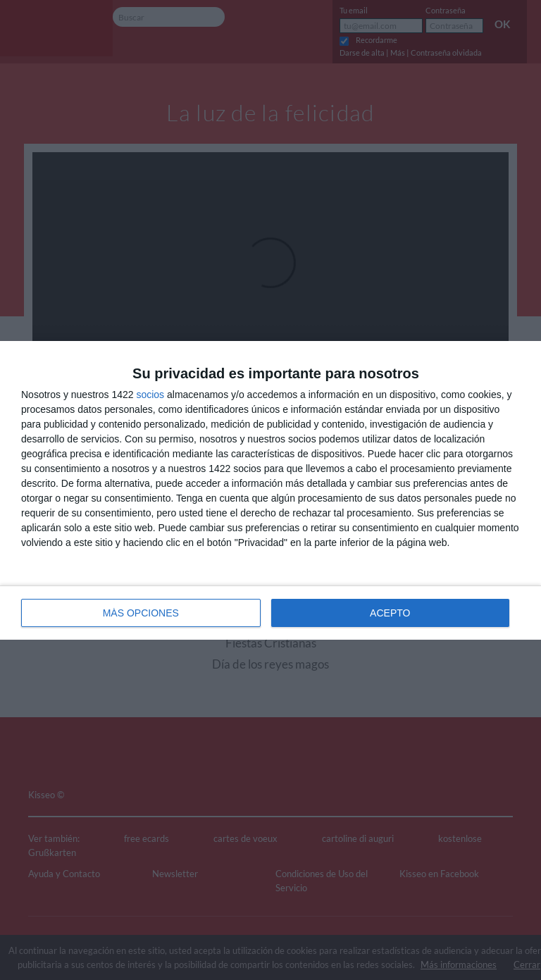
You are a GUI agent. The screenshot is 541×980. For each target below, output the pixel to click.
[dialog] (270, 490)
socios (150, 395)
